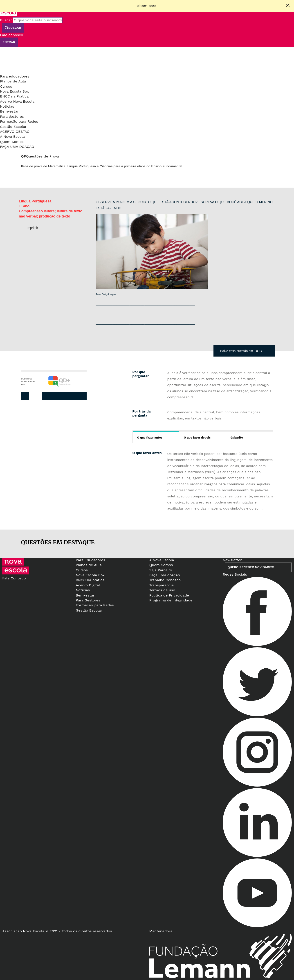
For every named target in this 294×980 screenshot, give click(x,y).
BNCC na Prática (14, 96)
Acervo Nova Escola (17, 101)
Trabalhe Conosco (165, 580)
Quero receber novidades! (251, 567)
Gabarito (237, 438)
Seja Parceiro (161, 570)
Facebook (54, 396)
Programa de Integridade (171, 600)
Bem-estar (9, 111)
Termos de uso (162, 590)
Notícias (7, 106)
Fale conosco (12, 35)
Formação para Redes (19, 121)
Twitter (63, 396)
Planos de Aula (13, 81)
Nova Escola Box (14, 91)
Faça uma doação (17, 147)
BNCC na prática (90, 580)
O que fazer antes (150, 438)
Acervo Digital (88, 585)
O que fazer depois (197, 438)
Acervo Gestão (15, 132)
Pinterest (72, 396)
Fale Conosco (14, 578)
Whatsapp (81, 396)
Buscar (6, 20)
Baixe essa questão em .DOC (241, 351)
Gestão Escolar (13, 127)
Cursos (6, 86)
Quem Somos (12, 142)
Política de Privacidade (169, 595)
